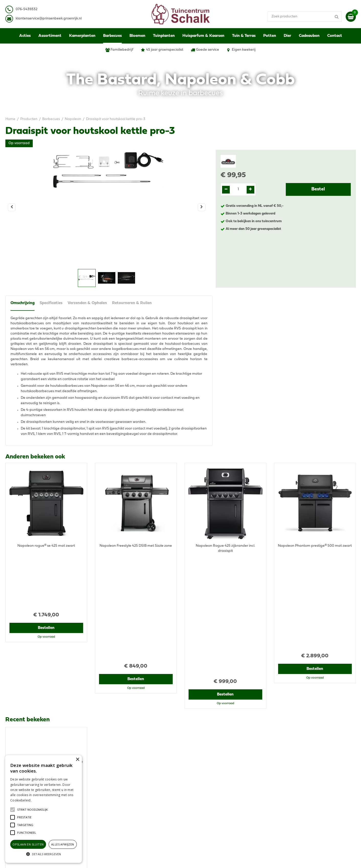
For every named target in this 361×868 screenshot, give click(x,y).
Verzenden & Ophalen (87, 303)
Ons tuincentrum (288, 809)
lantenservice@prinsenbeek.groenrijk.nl (50, 19)
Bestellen (46, 574)
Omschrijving (23, 303)
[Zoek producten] (305, 17)
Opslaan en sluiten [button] (28, 844)
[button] (32, 810)
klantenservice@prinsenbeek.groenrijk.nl (133, 789)
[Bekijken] (351, 17)
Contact (281, 804)
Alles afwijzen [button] (63, 844)
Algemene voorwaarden (294, 771)
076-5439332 (110, 783)
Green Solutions (200, 859)
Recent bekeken (28, 599)
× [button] (77, 760)
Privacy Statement (289, 776)
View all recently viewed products (32, 737)
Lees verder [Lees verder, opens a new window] (41, 800)
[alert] (43, 809)
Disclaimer (283, 781)
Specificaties (51, 303)
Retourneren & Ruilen (132, 303)
